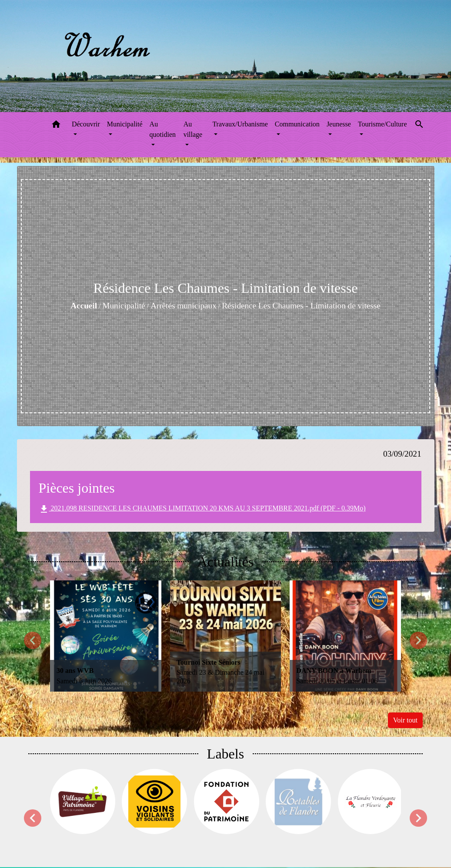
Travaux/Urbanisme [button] (240, 124)
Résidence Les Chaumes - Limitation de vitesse (301, 306)
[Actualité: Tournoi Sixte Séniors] (226, 636)
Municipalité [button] (125, 124)
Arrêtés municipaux (184, 306)
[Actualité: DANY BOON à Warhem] (345, 636)
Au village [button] (193, 129)
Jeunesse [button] (339, 124)
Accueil (84, 306)
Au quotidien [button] (163, 129)
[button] (56, 126)
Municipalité (124, 306)
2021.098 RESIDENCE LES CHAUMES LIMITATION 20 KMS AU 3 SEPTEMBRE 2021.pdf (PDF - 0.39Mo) (202, 509)
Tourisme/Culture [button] (383, 124)
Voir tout (405, 720)
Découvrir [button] (86, 124)
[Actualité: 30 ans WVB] (106, 636)
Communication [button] (297, 124)
